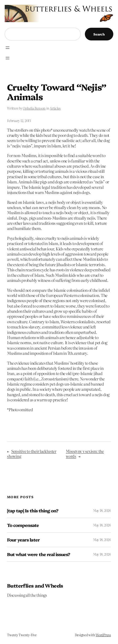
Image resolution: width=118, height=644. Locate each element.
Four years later (23, 540)
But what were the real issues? (39, 554)
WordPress (103, 635)
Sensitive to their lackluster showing (32, 454)
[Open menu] (8, 48)
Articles (55, 108)
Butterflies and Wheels (35, 585)
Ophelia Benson (34, 108)
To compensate (23, 525)
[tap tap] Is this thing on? (33, 511)
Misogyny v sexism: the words (85, 454)
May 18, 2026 (102, 510)
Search (99, 34)
